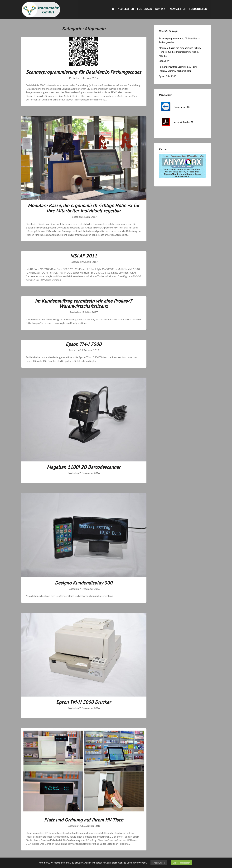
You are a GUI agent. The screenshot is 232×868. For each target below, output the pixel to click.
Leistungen (145, 9)
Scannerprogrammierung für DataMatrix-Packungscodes (84, 72)
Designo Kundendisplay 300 (84, 583)
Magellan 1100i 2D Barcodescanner (84, 467)
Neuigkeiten (126, 9)
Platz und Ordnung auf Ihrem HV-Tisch (84, 820)
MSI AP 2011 (84, 256)
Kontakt (161, 9)
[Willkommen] (113, 9)
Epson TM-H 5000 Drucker (84, 702)
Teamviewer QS (182, 107)
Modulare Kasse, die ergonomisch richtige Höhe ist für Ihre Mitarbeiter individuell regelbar (84, 208)
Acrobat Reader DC (184, 122)
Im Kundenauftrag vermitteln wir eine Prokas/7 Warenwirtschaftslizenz (84, 303)
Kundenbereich (199, 9)
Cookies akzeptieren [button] (181, 863)
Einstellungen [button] (159, 863)
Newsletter (178, 9)
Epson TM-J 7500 (84, 344)
